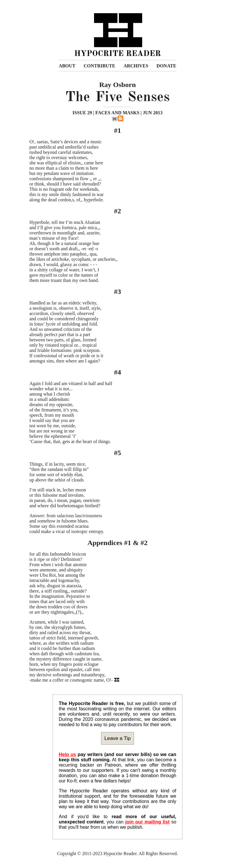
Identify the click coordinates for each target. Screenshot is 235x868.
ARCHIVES (136, 66)
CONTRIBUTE (100, 66)
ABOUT (67, 66)
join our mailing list (147, 822)
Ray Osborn (118, 85)
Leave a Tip (117, 738)
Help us (67, 754)
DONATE (166, 66)
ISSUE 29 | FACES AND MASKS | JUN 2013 (117, 113)
